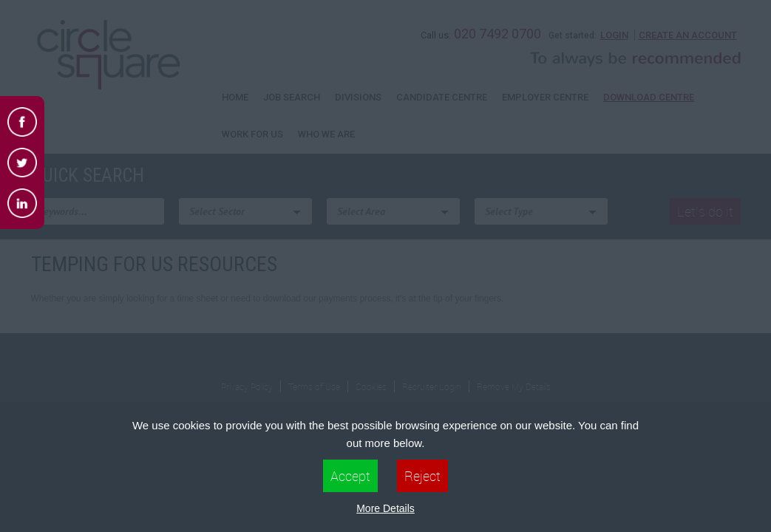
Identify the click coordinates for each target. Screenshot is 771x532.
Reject (422, 476)
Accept (350, 476)
